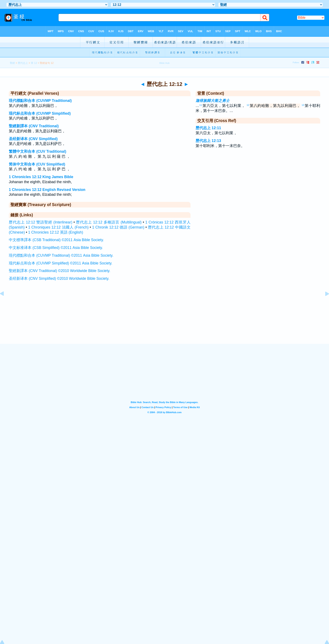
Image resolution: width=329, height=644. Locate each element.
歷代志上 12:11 (208, 128)
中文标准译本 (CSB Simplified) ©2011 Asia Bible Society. (56, 248)
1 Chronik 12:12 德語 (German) (118, 227)
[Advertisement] (164, 318)
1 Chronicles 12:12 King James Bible (41, 177)
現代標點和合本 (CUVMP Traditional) (40, 101)
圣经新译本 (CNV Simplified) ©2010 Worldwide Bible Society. (59, 279)
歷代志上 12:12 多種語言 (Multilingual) (109, 222)
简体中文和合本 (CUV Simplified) (37, 164)
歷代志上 (23, 63)
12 (248, 105)
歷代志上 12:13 (208, 141)
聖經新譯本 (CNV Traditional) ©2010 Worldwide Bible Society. (60, 271)
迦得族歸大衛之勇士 (213, 101)
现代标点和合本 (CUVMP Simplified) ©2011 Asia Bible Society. (61, 263)
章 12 (34, 63)
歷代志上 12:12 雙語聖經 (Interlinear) (41, 222)
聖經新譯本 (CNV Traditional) (34, 126)
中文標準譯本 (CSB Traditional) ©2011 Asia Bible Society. (56, 240)
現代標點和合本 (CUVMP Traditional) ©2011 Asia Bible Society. (61, 255)
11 (201, 105)
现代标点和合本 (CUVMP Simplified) (40, 113)
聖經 (12, 63)
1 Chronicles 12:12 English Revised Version (47, 190)
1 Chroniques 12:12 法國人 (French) (58, 227)
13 (303, 105)
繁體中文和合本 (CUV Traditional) (38, 151)
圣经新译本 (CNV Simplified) (33, 139)
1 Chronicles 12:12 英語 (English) (56, 232)
